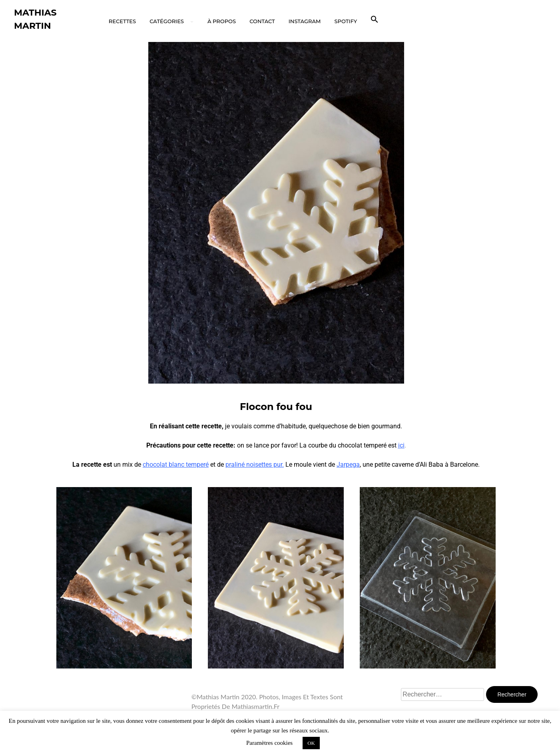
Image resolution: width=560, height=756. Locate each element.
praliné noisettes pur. (255, 465)
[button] (375, 20)
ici (401, 445)
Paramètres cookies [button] (269, 743)
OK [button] (311, 743)
